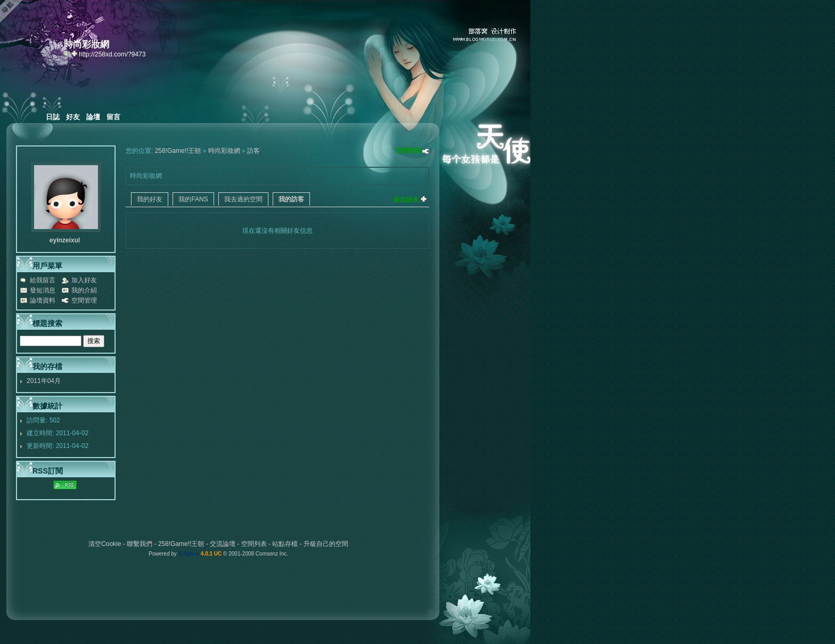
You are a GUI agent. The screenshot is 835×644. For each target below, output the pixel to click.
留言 (113, 117)
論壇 (93, 117)
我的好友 (150, 199)
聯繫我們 (140, 544)
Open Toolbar (13, 11)
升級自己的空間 (326, 544)
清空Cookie (105, 544)
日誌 (53, 117)
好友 (73, 117)
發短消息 (43, 290)
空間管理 (408, 151)
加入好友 (84, 280)
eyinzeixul (65, 240)
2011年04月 (44, 381)
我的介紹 (84, 290)
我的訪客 (291, 199)
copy (68, 53)
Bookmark (75, 53)
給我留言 (43, 280)
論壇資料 (43, 300)
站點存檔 (285, 544)
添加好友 (406, 200)
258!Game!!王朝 (178, 151)
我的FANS (193, 199)
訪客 (253, 151)
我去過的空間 (243, 199)
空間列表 (254, 544)
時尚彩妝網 (224, 151)
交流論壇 (223, 544)
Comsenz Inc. (272, 554)
